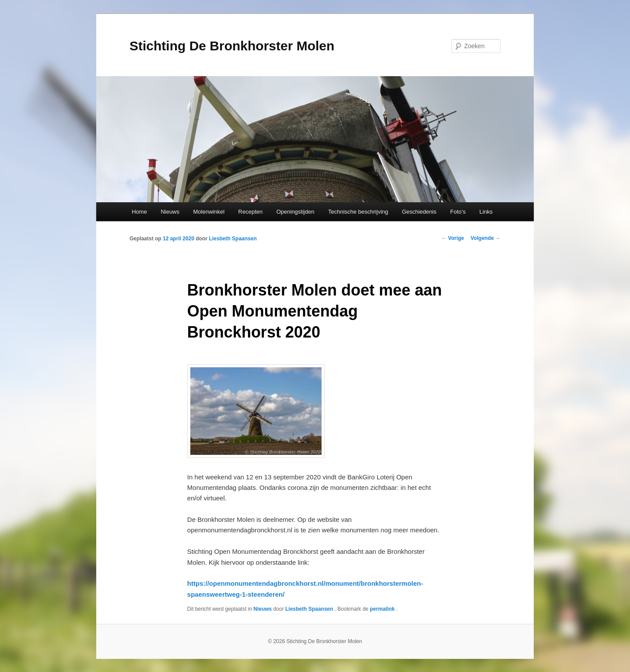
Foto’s (458, 212)
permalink (383, 609)
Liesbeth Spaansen (233, 239)
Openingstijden (296, 212)
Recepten (251, 212)
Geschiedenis (419, 212)
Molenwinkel (209, 212)
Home (139, 212)
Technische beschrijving (358, 212)
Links (486, 212)
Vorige (453, 238)
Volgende (486, 238)
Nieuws (170, 212)
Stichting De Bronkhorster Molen (232, 46)
